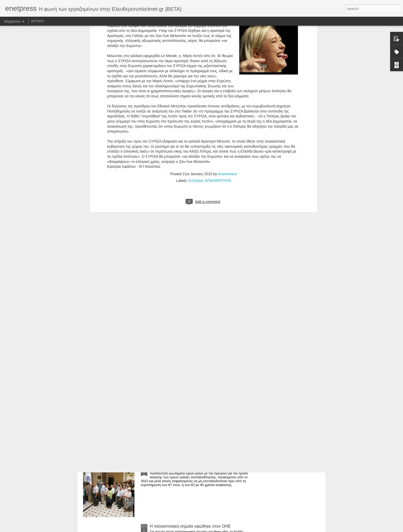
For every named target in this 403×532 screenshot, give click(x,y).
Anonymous (227, 74)
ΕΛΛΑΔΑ (196, 81)
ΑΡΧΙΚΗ (37, 21)
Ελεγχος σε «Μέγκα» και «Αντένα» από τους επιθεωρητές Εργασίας (190, 412)
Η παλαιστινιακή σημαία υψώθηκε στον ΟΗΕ (190, 526)
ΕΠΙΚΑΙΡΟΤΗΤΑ (218, 81)
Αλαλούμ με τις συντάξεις (173, 468)
